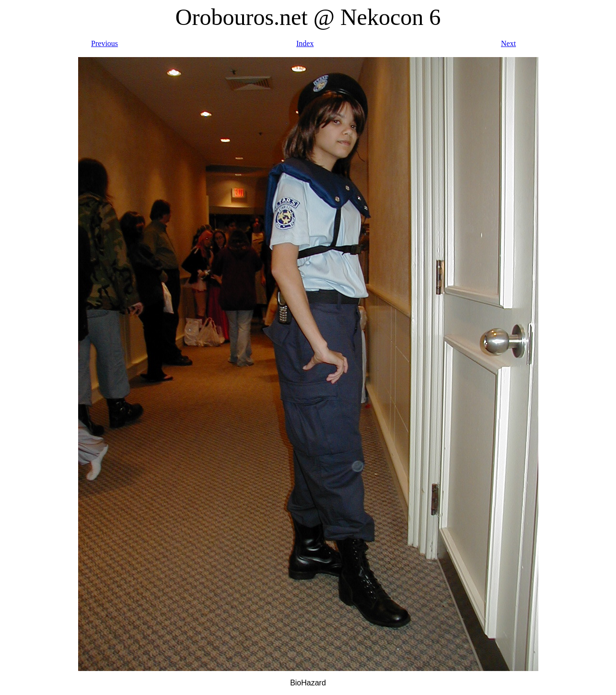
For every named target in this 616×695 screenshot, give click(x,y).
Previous (105, 43)
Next (508, 43)
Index (305, 43)
